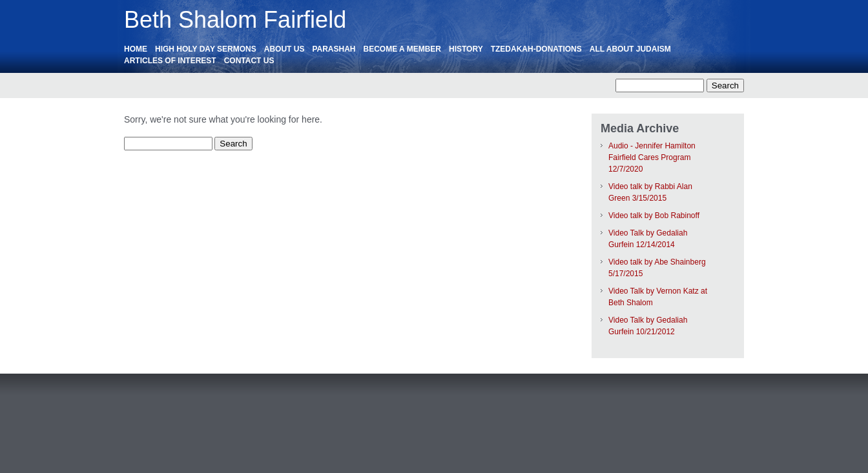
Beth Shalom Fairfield (235, 20)
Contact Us (249, 61)
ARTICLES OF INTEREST (170, 61)
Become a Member (402, 49)
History (466, 49)
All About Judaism (630, 49)
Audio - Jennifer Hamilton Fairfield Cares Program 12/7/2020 (652, 157)
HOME (136, 49)
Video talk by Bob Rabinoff (654, 216)
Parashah (334, 49)
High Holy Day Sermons (206, 49)
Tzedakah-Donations (536, 49)
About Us (284, 49)
